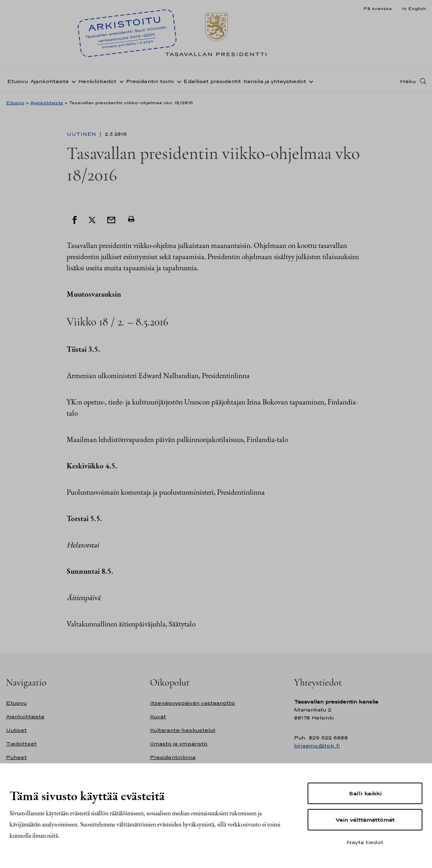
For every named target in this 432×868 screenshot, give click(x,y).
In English (414, 8)
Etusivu (18, 81)
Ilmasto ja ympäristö (179, 744)
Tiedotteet (21, 744)
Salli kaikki (365, 793)
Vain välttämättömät (365, 820)
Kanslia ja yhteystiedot (275, 81)
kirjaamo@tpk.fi (317, 746)
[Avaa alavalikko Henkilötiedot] (120, 81)
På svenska (378, 8)
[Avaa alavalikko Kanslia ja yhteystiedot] (310, 81)
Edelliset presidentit (212, 81)
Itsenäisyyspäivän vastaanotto (192, 703)
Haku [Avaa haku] (408, 81)
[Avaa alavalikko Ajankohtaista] (72, 81)
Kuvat (158, 716)
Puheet (16, 757)
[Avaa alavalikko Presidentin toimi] (178, 81)
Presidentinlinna (173, 757)
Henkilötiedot (97, 81)
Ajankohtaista (49, 81)
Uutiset (16, 730)
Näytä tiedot (365, 842)
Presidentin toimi (150, 81)
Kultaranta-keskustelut (183, 730)
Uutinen (82, 134)
